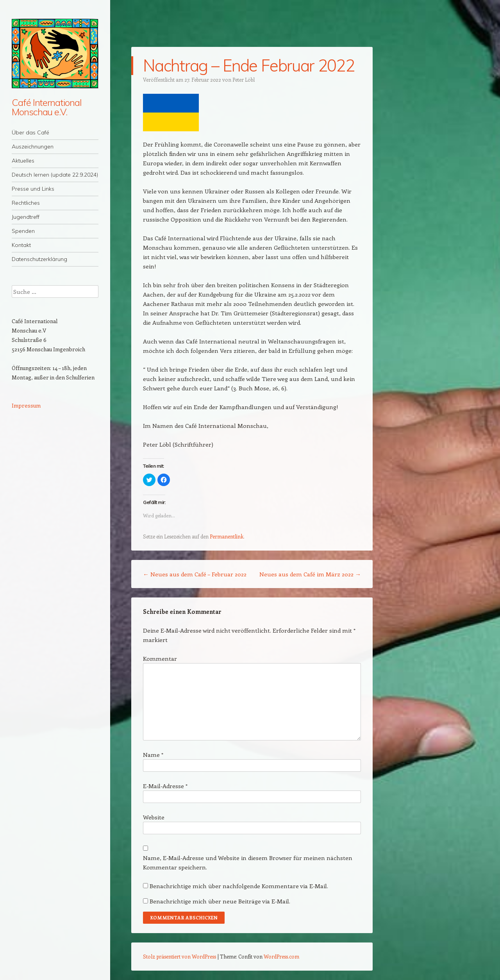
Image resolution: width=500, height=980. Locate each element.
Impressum (26, 405)
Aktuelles (23, 161)
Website (154, 817)
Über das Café (30, 132)
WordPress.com (281, 956)
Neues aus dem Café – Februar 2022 (195, 574)
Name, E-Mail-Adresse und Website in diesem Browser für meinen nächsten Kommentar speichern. (248, 862)
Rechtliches (26, 203)
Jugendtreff (26, 217)
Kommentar (160, 658)
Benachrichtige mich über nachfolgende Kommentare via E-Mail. (239, 886)
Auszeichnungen (33, 147)
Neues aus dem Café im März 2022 (310, 574)
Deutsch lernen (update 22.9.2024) (55, 175)
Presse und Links (33, 189)
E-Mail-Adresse (165, 786)
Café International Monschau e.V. (47, 107)
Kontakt (21, 245)
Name (153, 755)
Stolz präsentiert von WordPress (179, 956)
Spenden (23, 231)
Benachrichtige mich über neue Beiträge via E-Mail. (220, 901)
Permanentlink (227, 536)
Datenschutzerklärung (39, 259)
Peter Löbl (244, 80)
